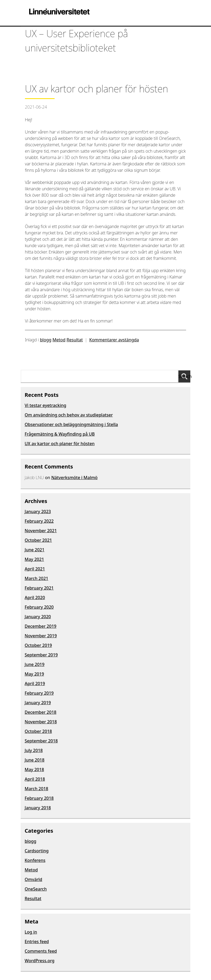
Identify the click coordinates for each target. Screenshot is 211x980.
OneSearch (36, 889)
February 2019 (39, 693)
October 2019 (38, 645)
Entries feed (37, 942)
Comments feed (41, 951)
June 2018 (35, 760)
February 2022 (39, 521)
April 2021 (35, 569)
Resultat (75, 340)
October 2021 (38, 540)
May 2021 (34, 559)
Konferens (35, 860)
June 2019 (35, 664)
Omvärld (33, 879)
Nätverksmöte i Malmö (74, 478)
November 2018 (41, 722)
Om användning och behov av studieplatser (69, 415)
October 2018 (38, 731)
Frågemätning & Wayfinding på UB (60, 434)
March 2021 (36, 578)
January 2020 (38, 617)
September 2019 (41, 655)
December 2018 (41, 712)
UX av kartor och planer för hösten (60, 444)
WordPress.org (39, 961)
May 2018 (34, 770)
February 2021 (39, 588)
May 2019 (34, 674)
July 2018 (34, 750)
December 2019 (41, 626)
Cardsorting (37, 851)
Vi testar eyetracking (45, 405)
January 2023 (38, 512)
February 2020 (39, 607)
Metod (59, 340)
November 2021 (41, 531)
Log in (31, 932)
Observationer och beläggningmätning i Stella (71, 424)
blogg (46, 340)
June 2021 (35, 550)
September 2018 (41, 741)
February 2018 (39, 798)
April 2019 (35, 684)
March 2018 (36, 789)
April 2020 (35, 598)
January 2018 (38, 808)
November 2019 (41, 636)
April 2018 (35, 779)
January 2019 (38, 703)
